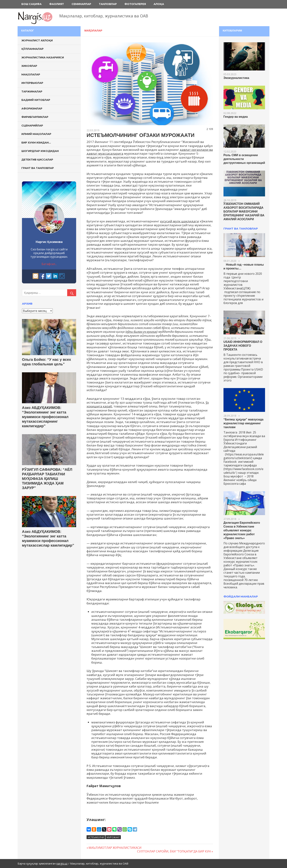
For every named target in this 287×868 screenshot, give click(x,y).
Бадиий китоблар (36, 100)
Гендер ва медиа (236, 117)
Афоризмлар (32, 109)
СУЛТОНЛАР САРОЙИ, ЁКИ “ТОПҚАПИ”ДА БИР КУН (174, 851)
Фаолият (57, 4)
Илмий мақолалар (36, 134)
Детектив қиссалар (37, 160)
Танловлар (108, 4)
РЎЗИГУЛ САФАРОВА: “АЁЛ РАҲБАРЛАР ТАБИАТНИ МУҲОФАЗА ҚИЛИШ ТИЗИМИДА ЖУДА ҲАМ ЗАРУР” (47, 479)
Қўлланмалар (32, 49)
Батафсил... (49, 264)
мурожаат (113, 837)
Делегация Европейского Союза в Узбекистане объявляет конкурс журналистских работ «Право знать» (242, 530)
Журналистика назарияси (43, 57)
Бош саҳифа (31, 4)
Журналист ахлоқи (37, 40)
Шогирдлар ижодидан (40, 151)
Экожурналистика (236, 78)
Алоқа (159, 4)
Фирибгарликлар (35, 117)
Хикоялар (29, 66)
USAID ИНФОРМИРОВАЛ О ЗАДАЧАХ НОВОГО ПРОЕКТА (243, 346)
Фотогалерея (135, 4)
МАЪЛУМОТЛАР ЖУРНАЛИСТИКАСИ (115, 848)
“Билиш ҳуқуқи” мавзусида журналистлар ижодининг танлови (243, 423)
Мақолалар (93, 30)
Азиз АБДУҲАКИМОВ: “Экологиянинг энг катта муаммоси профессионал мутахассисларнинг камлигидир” (45, 417)
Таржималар (32, 92)
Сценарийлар (32, 126)
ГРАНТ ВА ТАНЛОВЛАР (241, 229)
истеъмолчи (96, 837)
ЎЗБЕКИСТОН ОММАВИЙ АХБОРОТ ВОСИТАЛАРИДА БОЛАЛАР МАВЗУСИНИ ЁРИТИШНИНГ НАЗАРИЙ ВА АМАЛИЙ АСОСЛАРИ (244, 212)
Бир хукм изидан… (36, 143)
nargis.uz (62, 863)
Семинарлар (81, 4)
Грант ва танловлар (38, 168)
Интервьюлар (32, 83)
